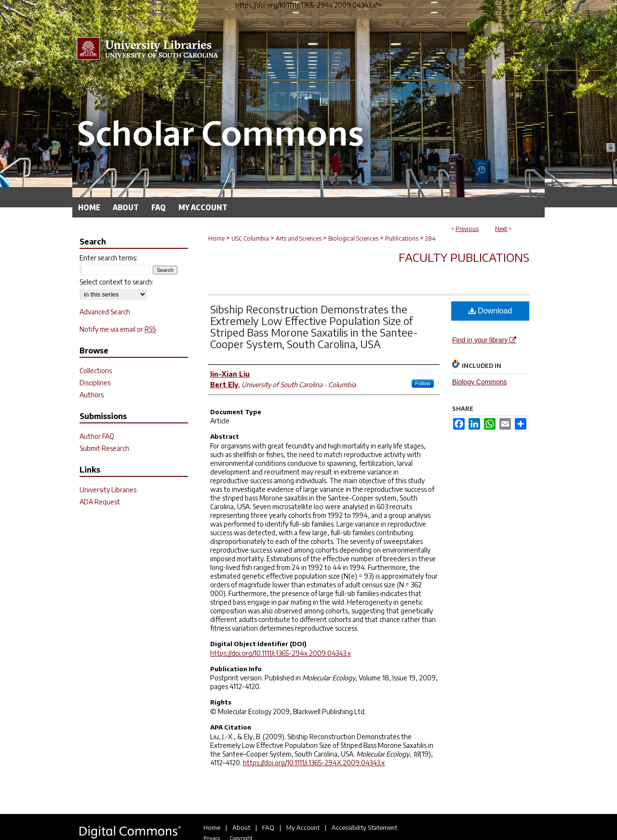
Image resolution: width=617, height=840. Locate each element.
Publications (402, 238)
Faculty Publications (464, 257)
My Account (303, 827)
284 (430, 238)
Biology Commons (480, 382)
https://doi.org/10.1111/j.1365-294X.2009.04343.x (314, 763)
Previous (467, 229)
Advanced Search (105, 312)
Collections (96, 371)
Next (501, 229)
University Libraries (108, 490)
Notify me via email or (118, 329)
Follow (423, 383)
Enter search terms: (108, 258)
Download (490, 311)
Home (216, 238)
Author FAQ (97, 436)
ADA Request (100, 502)
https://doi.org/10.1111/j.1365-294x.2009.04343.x (281, 653)
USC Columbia (250, 238)
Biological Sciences (353, 238)
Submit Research (104, 448)
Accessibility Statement (364, 827)
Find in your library (484, 340)
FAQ (268, 827)
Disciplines (95, 383)
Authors (92, 395)
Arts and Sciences (299, 238)
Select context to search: (116, 282)
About (241, 827)
